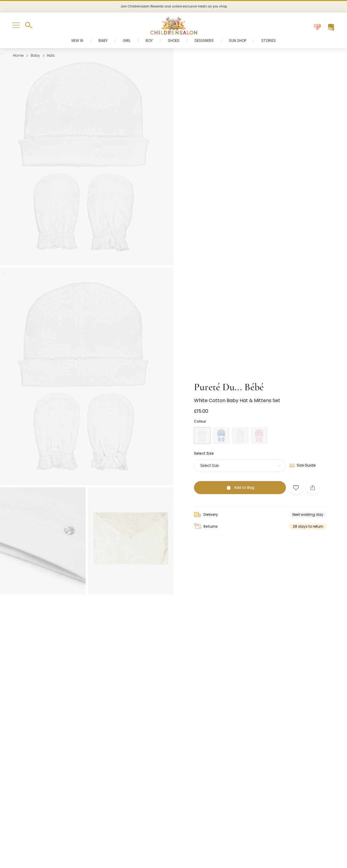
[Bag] (331, 27)
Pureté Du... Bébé (229, 378)
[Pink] (259, 427)
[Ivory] (240, 427)
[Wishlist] (317, 27)
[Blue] (221, 427)
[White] (202, 427)
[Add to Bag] (240, 479)
